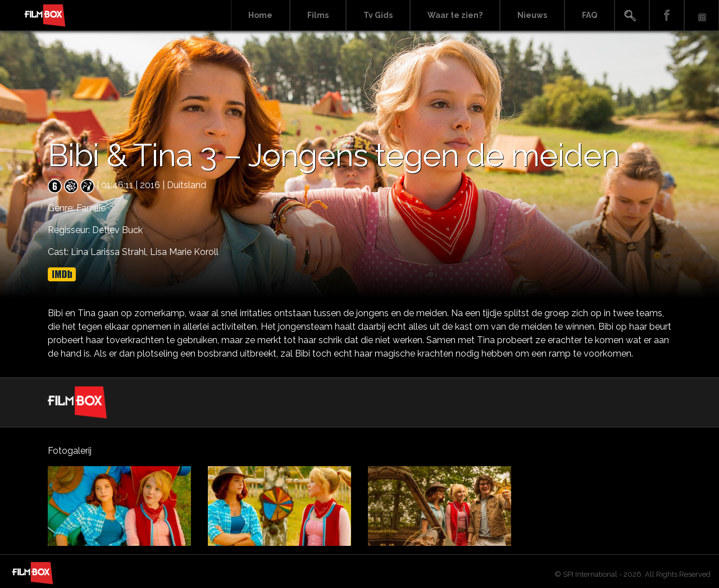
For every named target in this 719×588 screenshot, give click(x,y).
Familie (91, 208)
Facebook (667, 15)
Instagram (702, 15)
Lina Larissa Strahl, (110, 252)
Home (260, 15)
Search (632, 15)
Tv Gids (378, 15)
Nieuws (532, 15)
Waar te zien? (455, 15)
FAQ (590, 15)
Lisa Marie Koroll (184, 252)
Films (318, 15)
